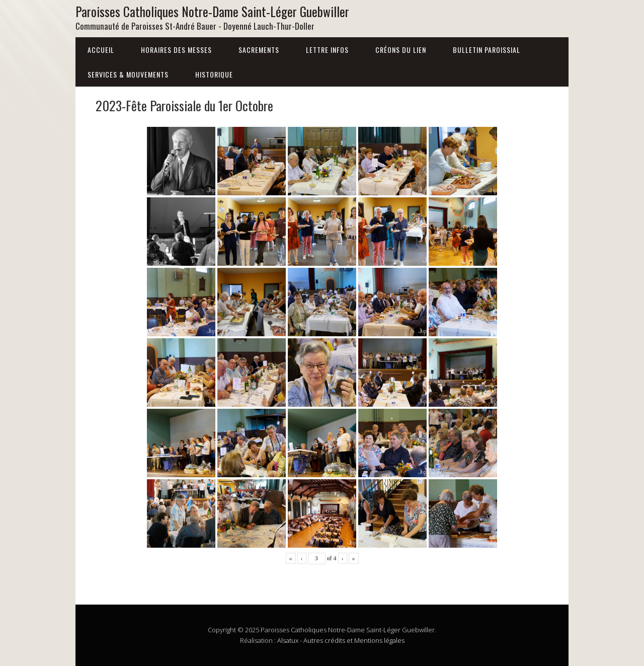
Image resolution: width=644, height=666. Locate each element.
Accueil (101, 50)
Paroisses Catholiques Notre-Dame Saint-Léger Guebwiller (212, 11)
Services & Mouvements (128, 74)
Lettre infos (327, 50)
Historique (214, 74)
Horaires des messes (176, 50)
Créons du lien (401, 50)
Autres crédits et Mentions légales (354, 640)
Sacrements (259, 50)
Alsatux (288, 640)
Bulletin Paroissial (487, 50)
